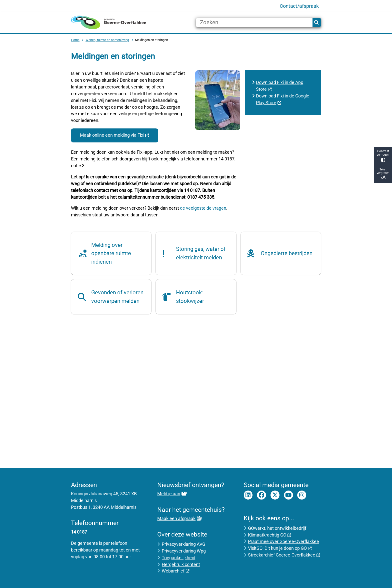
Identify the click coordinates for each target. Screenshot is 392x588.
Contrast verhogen (383, 156)
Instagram (302, 495)
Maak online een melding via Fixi (115, 135)
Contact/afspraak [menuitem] (299, 6)
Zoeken (316, 22)
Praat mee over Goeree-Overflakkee (283, 541)
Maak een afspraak (179, 518)
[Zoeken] (254, 22)
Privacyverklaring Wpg (184, 551)
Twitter (275, 495)
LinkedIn (248, 495)
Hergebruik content (181, 564)
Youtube (288, 495)
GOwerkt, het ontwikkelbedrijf (277, 528)
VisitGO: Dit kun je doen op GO (280, 548)
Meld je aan (171, 494)
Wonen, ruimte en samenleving (107, 40)
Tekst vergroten (383, 174)
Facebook (261, 495)
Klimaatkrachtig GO (270, 535)
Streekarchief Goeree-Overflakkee (284, 555)
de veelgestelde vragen (203, 208)
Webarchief (176, 571)
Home (75, 40)
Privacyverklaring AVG (183, 544)
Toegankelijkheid (178, 558)
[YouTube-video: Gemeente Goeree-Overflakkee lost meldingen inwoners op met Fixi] (196, 393)
